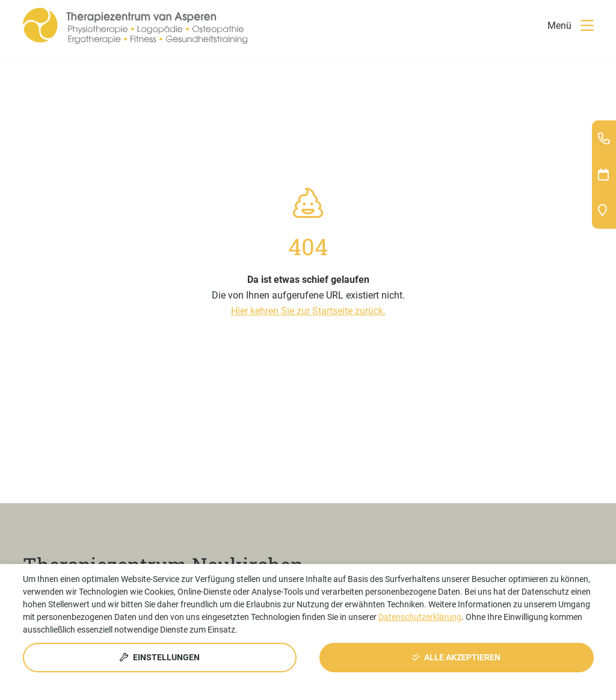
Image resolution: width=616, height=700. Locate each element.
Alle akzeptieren (456, 657)
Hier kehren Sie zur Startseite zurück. (308, 311)
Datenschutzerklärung (420, 617)
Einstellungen (160, 657)
